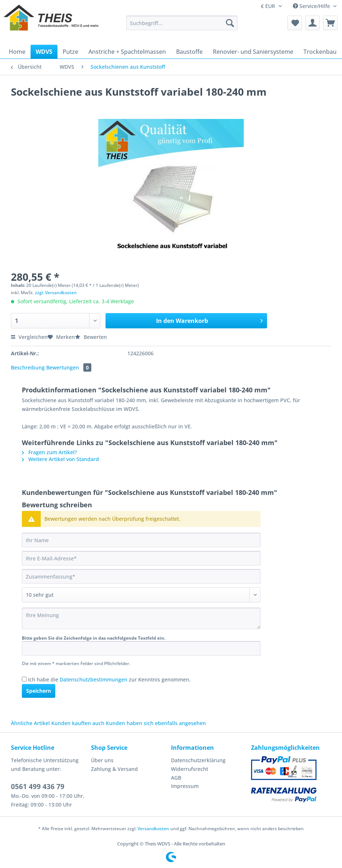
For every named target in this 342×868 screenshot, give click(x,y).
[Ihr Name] (141, 540)
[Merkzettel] (295, 23)
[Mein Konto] (313, 23)
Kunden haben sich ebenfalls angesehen (156, 723)
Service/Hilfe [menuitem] (312, 6)
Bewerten (91, 337)
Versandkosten (153, 829)
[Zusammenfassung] (141, 576)
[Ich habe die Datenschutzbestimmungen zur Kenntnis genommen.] (24, 679)
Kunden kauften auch (78, 723)
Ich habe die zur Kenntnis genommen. (109, 679)
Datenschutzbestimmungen (94, 679)
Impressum (185, 786)
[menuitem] (182, 26)
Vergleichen (29, 337)
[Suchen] (230, 23)
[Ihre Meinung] (141, 618)
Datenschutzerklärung (198, 760)
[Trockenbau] (320, 52)
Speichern (39, 691)
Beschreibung (28, 367)
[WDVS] (44, 52)
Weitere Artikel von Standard (60, 459)
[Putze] (70, 52)
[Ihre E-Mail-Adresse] (141, 558)
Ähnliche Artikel (30, 723)
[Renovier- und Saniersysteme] (253, 52)
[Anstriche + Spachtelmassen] (127, 52)
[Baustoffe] (189, 52)
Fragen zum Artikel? (49, 452)
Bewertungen (69, 367)
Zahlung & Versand (114, 769)
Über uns (102, 760)
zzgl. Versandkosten (56, 293)
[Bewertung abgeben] (141, 595)
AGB (176, 778)
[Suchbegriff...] (182, 23)
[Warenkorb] (330, 23)
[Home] (17, 52)
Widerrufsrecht (190, 769)
